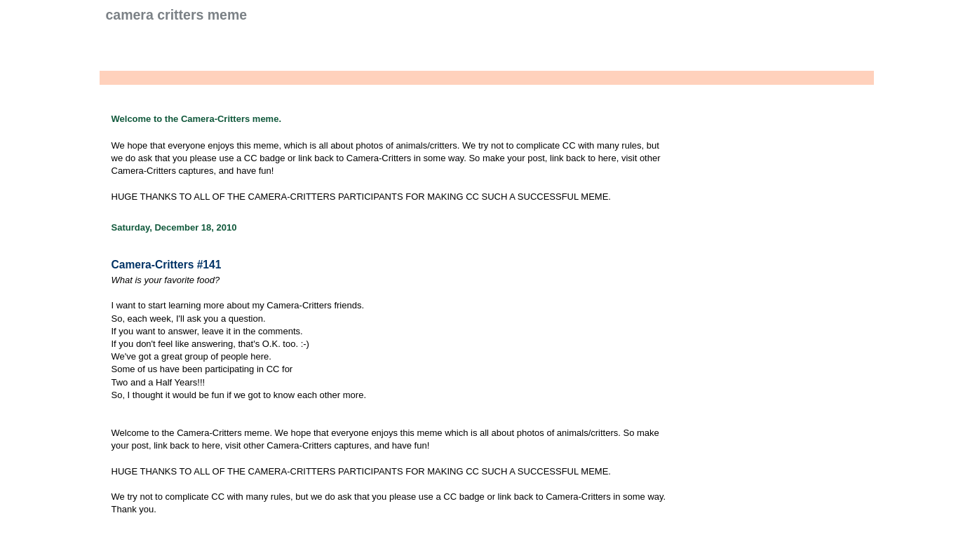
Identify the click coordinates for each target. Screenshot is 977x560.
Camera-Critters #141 (167, 265)
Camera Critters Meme (177, 15)
